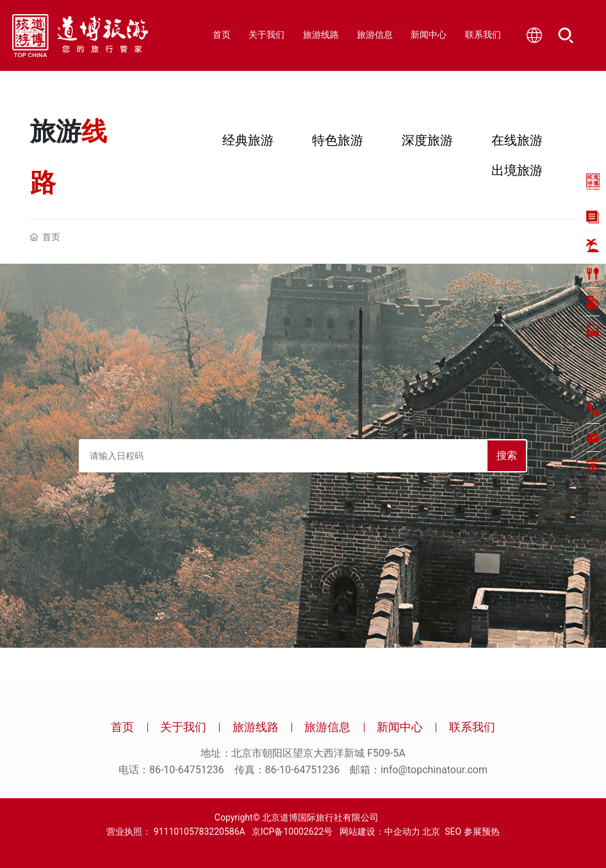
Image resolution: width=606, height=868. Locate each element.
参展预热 (482, 832)
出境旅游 (517, 170)
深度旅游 (427, 140)
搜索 (507, 455)
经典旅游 (248, 140)
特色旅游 (338, 140)
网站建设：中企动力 (376, 832)
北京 (431, 832)
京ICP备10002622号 (292, 832)
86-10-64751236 (187, 770)
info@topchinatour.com (434, 770)
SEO (453, 832)
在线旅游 (517, 140)
